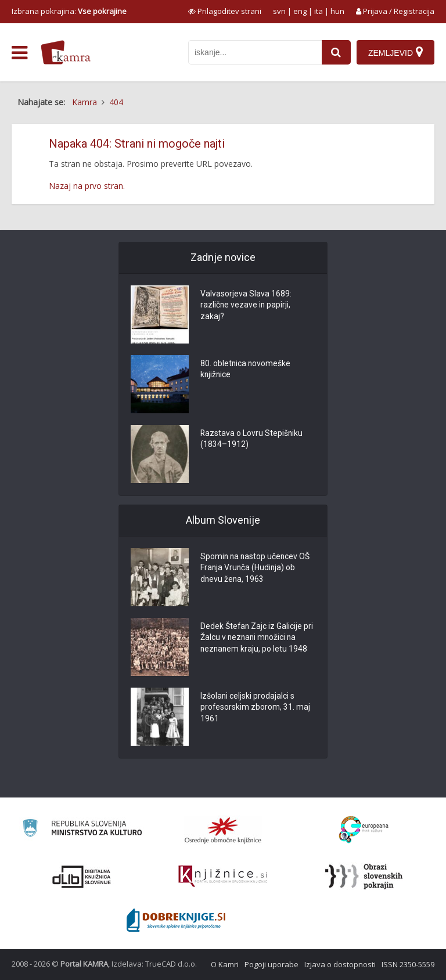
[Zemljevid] (395, 52)
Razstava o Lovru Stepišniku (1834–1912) (252, 439)
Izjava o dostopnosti (340, 964)
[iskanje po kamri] (255, 52)
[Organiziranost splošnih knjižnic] (223, 830)
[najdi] (336, 52)
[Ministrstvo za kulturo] (82, 830)
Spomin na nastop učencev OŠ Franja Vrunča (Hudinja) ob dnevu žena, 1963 (256, 568)
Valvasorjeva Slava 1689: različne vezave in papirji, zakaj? (246, 306)
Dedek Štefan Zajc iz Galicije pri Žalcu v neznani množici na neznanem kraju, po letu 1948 (257, 638)
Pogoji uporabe (271, 964)
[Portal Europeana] (364, 830)
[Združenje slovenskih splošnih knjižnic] (223, 877)
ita (319, 11)
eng (300, 11)
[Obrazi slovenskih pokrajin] (364, 877)
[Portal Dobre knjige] (176, 920)
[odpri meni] (19, 53)
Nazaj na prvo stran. (87, 186)
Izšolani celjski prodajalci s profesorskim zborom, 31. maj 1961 (256, 708)
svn (279, 11)
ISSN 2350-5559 (408, 964)
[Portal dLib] (82, 877)
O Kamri (225, 964)
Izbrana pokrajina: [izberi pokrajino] (69, 11)
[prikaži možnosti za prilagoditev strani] (225, 11)
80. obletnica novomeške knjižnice (246, 370)
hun (337, 11)
